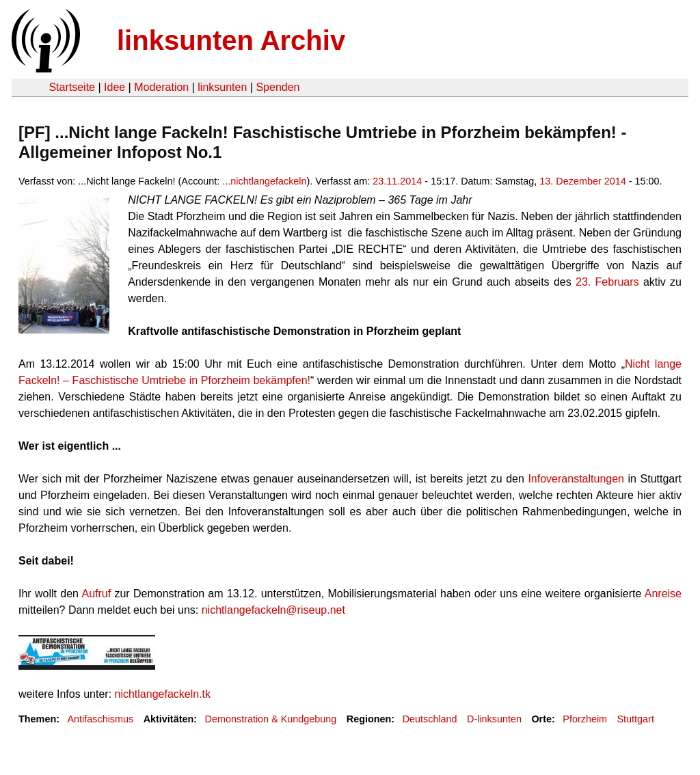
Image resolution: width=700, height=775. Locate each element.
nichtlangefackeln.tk (163, 694)
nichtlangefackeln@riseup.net (273, 610)
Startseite (72, 87)
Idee (115, 87)
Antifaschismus (100, 719)
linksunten (222, 87)
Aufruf (96, 594)
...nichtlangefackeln (264, 181)
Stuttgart (635, 719)
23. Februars (607, 282)
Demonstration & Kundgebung (271, 719)
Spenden (278, 87)
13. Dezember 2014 (582, 181)
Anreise (663, 594)
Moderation (161, 87)
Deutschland (430, 719)
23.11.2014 (397, 181)
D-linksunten (494, 719)
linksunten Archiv (231, 40)
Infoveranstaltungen (576, 479)
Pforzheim (585, 719)
